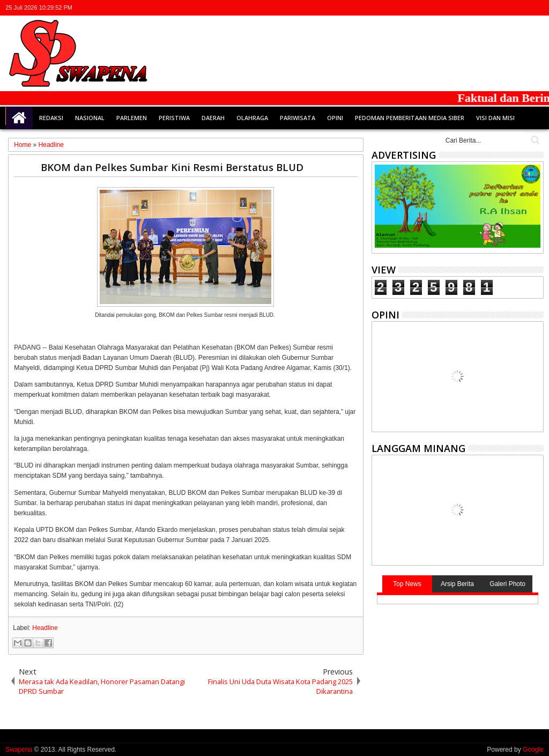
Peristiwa (174, 118)
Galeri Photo (507, 584)
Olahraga (252, 118)
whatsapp (537, 8)
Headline (45, 628)
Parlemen (132, 118)
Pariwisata (298, 118)
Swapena (19, 750)
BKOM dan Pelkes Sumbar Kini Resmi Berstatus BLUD (172, 167)
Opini (335, 118)
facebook (495, 8)
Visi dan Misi (495, 118)
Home (19, 118)
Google (533, 750)
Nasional (90, 118)
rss (523, 8)
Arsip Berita (457, 584)
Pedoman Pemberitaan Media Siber (410, 118)
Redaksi (51, 118)
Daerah (213, 118)
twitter (481, 8)
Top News (407, 584)
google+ (509, 8)
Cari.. (534, 140)
